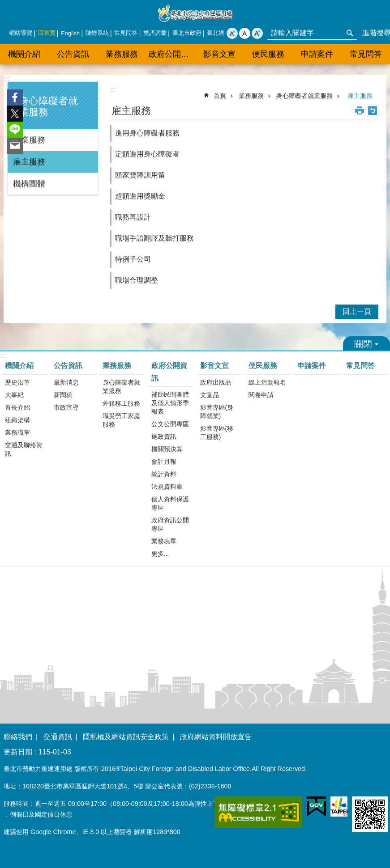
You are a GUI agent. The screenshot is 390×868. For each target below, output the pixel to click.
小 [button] (232, 33)
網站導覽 (21, 33)
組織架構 (17, 420)
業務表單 (164, 541)
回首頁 (47, 33)
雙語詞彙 (155, 33)
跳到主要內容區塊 (5, 5)
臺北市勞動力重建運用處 (195, 13)
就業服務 (29, 140)
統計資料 (164, 474)
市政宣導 (66, 407)
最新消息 (66, 382)
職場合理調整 (137, 280)
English (70, 33)
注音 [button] (373, 110)
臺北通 (216, 33)
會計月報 (164, 462)
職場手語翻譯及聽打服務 (154, 238)
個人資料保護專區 (170, 503)
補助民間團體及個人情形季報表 (170, 403)
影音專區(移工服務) (217, 433)
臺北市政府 (187, 33)
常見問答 (126, 33)
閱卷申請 (261, 395)
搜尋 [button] (350, 33)
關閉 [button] (366, 343)
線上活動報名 (267, 382)
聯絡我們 (18, 737)
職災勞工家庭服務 (121, 420)
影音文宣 (219, 54)
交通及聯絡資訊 (24, 449)
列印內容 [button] (360, 110)
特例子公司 (133, 259)
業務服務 (122, 54)
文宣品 (210, 395)
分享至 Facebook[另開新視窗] (15, 97)
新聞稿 (63, 395)
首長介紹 (17, 407)
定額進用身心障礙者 (147, 154)
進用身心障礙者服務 (147, 133)
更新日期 (18, 752)
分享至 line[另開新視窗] (15, 130)
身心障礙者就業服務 (304, 96)
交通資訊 (58, 737)
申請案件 (317, 54)
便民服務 (268, 54)
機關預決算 (167, 449)
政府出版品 (216, 382)
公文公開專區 (170, 424)
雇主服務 (29, 162)
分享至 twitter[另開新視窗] (15, 114)
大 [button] (257, 33)
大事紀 (14, 395)
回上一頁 (357, 311)
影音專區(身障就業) (217, 412)
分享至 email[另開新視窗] (15, 146)
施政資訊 (164, 436)
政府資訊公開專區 (170, 524)
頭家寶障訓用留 (140, 175)
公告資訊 (73, 54)
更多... (160, 554)
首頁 (220, 96)
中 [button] (245, 33)
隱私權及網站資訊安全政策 (126, 737)
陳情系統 (97, 33)
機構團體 (29, 184)
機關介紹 (24, 54)
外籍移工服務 (121, 403)
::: (6, 78)
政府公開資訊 (172, 54)
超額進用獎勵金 (140, 196)
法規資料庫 (167, 487)
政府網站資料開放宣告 (216, 737)
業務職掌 (17, 432)
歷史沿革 (17, 382)
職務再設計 (133, 217)
